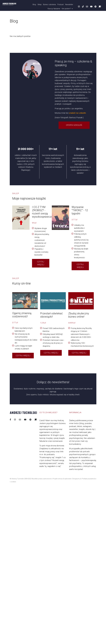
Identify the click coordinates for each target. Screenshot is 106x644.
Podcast (61, 5)
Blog (34, 5)
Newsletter (69, 5)
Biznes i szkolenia (49, 5)
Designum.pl (77, 479)
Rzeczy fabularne (54, 9)
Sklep (40, 5)
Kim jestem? (67, 9)
